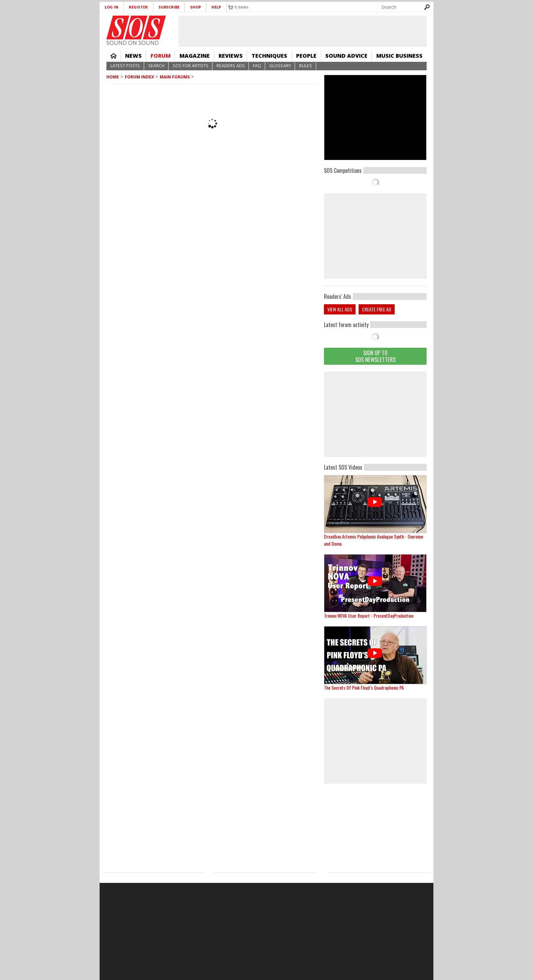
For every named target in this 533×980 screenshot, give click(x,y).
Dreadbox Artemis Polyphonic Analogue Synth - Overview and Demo (374, 540)
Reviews (231, 56)
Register (138, 7)
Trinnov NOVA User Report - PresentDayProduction (369, 615)
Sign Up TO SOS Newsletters (375, 356)
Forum (161, 56)
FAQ (257, 66)
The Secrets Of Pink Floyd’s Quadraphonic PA (364, 687)
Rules (306, 66)
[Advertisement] (375, 414)
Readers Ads (231, 66)
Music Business (399, 56)
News (133, 56)
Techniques (269, 56)
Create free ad (377, 309)
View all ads (340, 309)
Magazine (195, 56)
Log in (111, 7)
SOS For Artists (191, 66)
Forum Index (139, 77)
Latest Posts (125, 66)
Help (216, 7)
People (306, 56)
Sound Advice (346, 56)
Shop (195, 7)
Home (114, 56)
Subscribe (169, 7)
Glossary (280, 66)
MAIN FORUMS (175, 77)
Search (156, 66)
